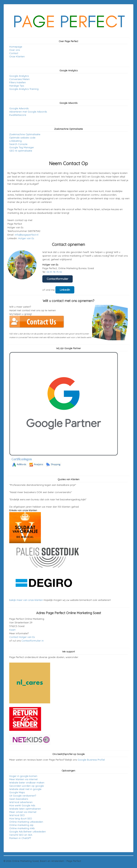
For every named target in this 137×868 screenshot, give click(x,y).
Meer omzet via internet (23, 812)
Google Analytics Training (24, 89)
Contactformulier (58, 279)
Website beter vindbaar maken (27, 783)
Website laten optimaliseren (25, 809)
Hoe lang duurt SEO (21, 818)
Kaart (12, 630)
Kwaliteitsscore (18, 115)
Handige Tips (17, 86)
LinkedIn (65, 290)
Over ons (15, 50)
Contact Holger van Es (22, 637)
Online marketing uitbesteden (26, 822)
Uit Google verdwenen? (23, 796)
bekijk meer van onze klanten (26, 600)
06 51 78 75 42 (54, 272)
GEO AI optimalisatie (21, 151)
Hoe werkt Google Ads (22, 805)
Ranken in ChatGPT (20, 838)
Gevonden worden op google (27, 786)
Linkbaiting (15, 141)
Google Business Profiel (91, 760)
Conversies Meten (19, 79)
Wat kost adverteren (21, 802)
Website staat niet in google (25, 789)
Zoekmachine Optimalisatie (25, 134)
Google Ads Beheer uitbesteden (28, 832)
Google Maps (17, 792)
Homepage (16, 47)
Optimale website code (22, 138)
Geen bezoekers (19, 799)
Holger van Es (26, 238)
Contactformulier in (33, 641)
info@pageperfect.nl (27, 235)
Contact (14, 53)
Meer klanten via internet (23, 779)
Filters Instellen (18, 82)
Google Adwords (19, 108)
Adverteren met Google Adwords (28, 112)
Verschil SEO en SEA (21, 835)
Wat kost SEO (17, 815)
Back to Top (127, 861)
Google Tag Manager (22, 147)
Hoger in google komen (23, 776)
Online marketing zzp (21, 825)
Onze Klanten (17, 56)
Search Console (18, 144)
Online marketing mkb (22, 828)
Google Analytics (19, 76)
